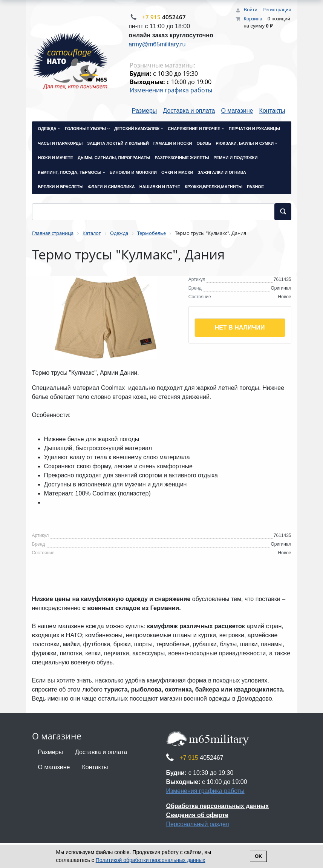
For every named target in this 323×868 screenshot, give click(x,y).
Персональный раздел (198, 824)
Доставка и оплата (189, 111)
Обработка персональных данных (218, 806)
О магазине (237, 111)
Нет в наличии (240, 327)
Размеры (145, 111)
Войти (250, 10)
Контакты (272, 111)
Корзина (253, 19)
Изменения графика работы (171, 90)
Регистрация (277, 10)
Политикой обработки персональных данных (151, 860)
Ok (259, 856)
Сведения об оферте (197, 815)
